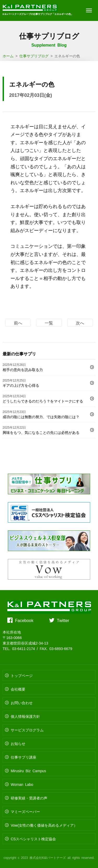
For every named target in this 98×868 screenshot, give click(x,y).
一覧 (49, 323)
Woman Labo (22, 784)
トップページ (22, 675)
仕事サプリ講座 (24, 757)
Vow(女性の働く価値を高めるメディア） (44, 825)
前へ (18, 323)
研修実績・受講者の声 (29, 798)
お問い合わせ (22, 703)
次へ (80, 323)
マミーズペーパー (25, 811)
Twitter (63, 620)
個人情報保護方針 (25, 716)
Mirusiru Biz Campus (28, 771)
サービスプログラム (27, 730)
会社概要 (18, 689)
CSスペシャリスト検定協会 (33, 839)
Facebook (24, 620)
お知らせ (18, 743)
